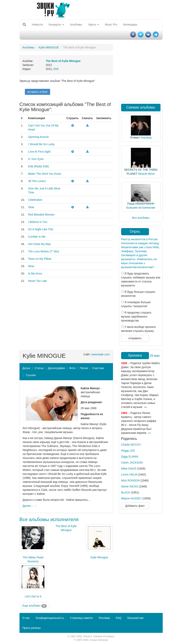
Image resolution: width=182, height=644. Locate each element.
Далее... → (30, 506)
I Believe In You (38, 222)
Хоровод (146, 137)
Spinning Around (38, 137)
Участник (98, 368)
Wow (31, 266)
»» (146, 407)
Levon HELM (129, 474)
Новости (37, 25)
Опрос (135, 231)
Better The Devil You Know (45, 174)
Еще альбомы (35, 606)
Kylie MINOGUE (49, 47)
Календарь (130, 25)
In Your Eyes (36, 159)
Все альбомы (141, 218)
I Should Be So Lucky (41, 144)
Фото (72, 368)
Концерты (56, 25)
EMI (56, 69)
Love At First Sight (39, 152)
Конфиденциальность (50, 618)
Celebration (35, 200)
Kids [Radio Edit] (38, 166)
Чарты (93, 25)
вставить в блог (37, 92)
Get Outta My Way (39, 244)
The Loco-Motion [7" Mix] (43, 251)
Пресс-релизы (32, 628)
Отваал (135, 137)
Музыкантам (135, 618)
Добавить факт (135, 506)
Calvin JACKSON (132, 463)
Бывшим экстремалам (141, 208)
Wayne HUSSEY (131, 498)
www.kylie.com (101, 354)
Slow (31, 207)
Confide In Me (37, 237)
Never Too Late (37, 281)
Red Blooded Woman (41, 215)
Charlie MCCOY (131, 445)
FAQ (119, 618)
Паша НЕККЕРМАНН (141, 204)
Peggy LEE (128, 451)
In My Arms (35, 273)
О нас (26, 618)
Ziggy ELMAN (130, 457)
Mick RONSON (130, 480)
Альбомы (76, 25)
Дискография (56, 368)
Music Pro (111, 25)
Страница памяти (81, 618)
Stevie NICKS (130, 486)
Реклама (104, 618)
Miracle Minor (147, 174)
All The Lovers (37, 181)
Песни (84, 368)
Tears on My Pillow (40, 259)
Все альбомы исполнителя (49, 519)
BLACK (126, 492)
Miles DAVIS (129, 469)
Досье (26, 368)
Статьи (39, 368)
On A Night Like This (41, 229)
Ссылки (31, 375)
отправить (135, 338)
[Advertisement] (66, 316)
